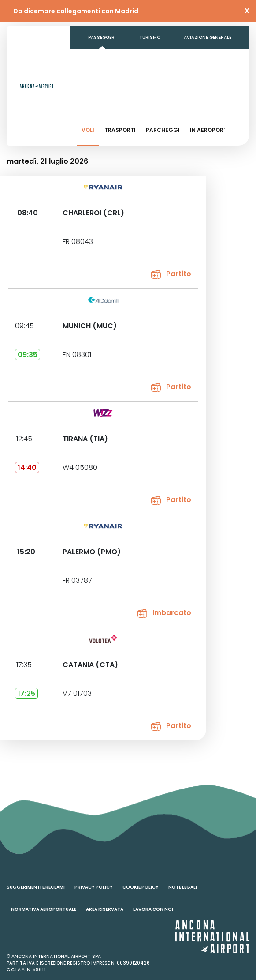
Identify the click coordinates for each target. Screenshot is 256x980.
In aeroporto (211, 130)
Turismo (150, 37)
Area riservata (105, 909)
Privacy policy (94, 887)
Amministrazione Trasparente (172, 59)
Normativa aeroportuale (44, 909)
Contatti (100, 81)
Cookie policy (141, 887)
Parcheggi (163, 130)
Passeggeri (102, 37)
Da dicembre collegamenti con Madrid (76, 11)
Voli (88, 130)
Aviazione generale (208, 37)
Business (99, 59)
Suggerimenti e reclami (36, 887)
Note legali (183, 887)
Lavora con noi (153, 909)
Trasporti (120, 130)
